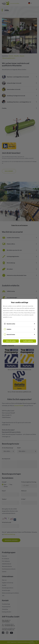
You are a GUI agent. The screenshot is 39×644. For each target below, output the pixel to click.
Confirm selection (28, 341)
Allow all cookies (11, 341)
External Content (11, 334)
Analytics (9, 329)
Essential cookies (11, 324)
